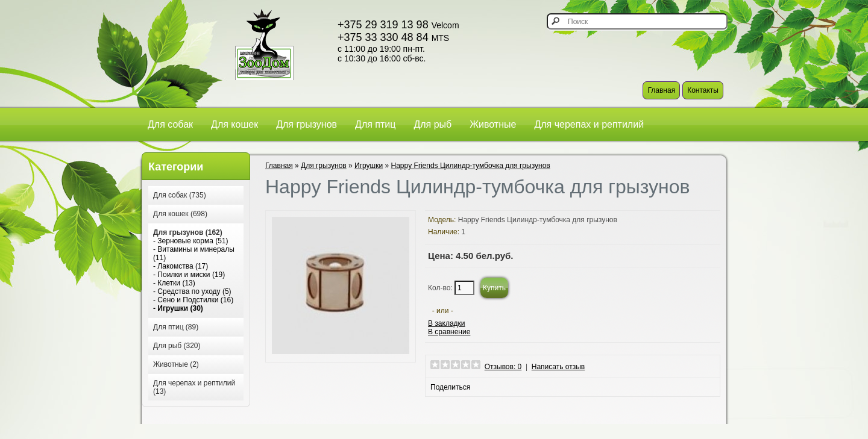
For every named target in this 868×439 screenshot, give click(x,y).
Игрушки (369, 166)
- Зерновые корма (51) (191, 241)
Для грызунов (307, 124)
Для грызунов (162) (188, 232)
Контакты (703, 90)
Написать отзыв (558, 367)
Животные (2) (176, 364)
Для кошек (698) (180, 214)
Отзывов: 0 (503, 367)
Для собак (170, 124)
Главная (661, 90)
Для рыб (432, 124)
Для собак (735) (180, 195)
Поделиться (450, 387)
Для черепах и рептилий (589, 124)
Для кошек (234, 124)
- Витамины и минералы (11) (194, 254)
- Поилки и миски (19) (189, 275)
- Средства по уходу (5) (192, 291)
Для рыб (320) (177, 346)
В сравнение (449, 332)
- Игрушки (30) (178, 308)
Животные (493, 124)
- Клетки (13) (174, 283)
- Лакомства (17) (181, 266)
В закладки (447, 323)
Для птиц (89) (176, 327)
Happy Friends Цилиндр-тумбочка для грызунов (471, 166)
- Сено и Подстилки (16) (193, 300)
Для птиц (375, 124)
